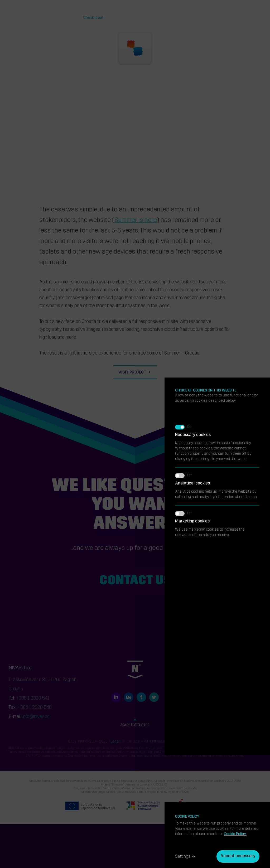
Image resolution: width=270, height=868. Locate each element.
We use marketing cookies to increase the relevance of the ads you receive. (217, 363)
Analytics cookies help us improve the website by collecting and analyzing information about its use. (217, 326)
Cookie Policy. (235, 834)
